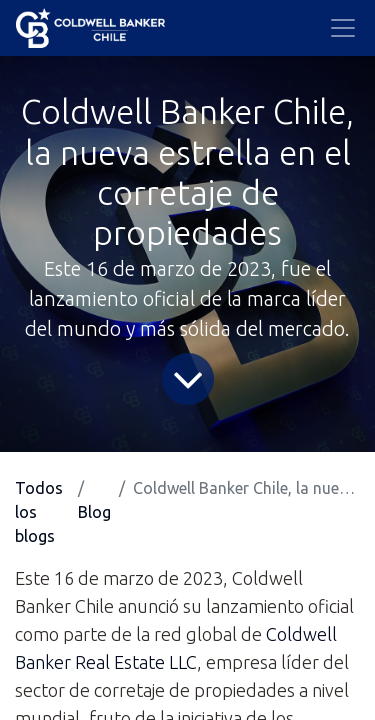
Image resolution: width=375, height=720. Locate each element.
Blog (94, 512)
